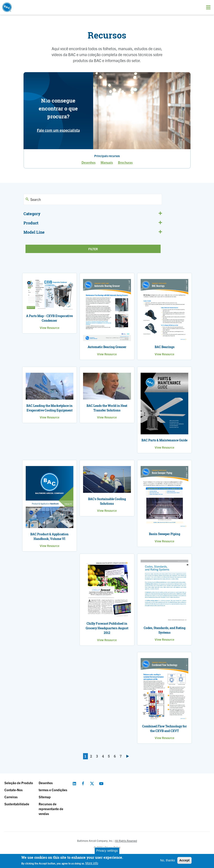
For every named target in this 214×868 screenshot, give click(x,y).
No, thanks (168, 860)
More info (92, 863)
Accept (184, 860)
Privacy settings (107, 851)
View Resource (50, 328)
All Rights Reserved (126, 841)
